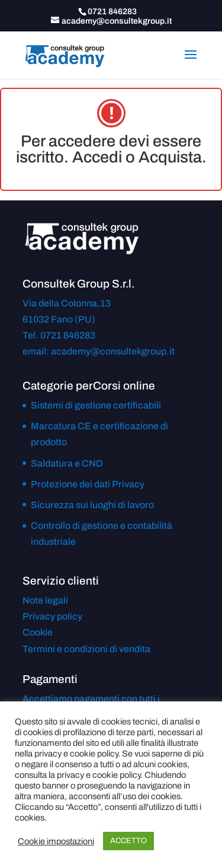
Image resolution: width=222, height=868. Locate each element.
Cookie (38, 632)
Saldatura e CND (67, 463)
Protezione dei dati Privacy (88, 484)
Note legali (45, 600)
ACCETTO (128, 841)
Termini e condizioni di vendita (86, 649)
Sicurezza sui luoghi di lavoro (92, 505)
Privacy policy (52, 616)
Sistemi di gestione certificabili (96, 405)
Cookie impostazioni (56, 841)
